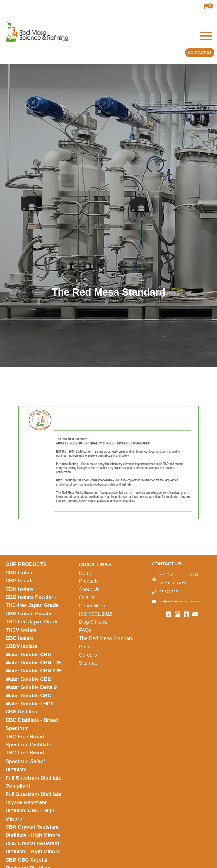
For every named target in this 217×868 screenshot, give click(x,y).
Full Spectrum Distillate (33, 806)
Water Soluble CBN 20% (34, 678)
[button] (199, 55)
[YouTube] (195, 617)
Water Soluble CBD (28, 661)
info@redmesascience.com (179, 604)
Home (86, 576)
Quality (87, 601)
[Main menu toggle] (206, 37)
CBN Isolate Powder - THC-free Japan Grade (33, 623)
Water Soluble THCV (30, 712)
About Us (89, 593)
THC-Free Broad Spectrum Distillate (28, 751)
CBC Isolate (20, 644)
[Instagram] (177, 617)
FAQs (85, 636)
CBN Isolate (20, 593)
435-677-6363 (169, 594)
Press (85, 653)
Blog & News (94, 627)
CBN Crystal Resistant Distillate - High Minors (33, 845)
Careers (88, 661)
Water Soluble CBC (28, 704)
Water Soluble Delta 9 (31, 695)
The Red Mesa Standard (106, 644)
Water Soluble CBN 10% (34, 670)
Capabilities (92, 610)
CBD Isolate (20, 576)
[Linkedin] (168, 617)
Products (89, 584)
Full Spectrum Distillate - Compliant (35, 794)
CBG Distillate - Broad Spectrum (32, 734)
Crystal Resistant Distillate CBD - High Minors (30, 823)
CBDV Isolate (22, 653)
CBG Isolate (21, 584)
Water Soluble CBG (28, 687)
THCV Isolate (22, 636)
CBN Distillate (22, 721)
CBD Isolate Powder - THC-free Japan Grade (32, 606)
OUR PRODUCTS (26, 567)
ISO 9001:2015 (96, 619)
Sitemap (88, 670)
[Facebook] (186, 617)
